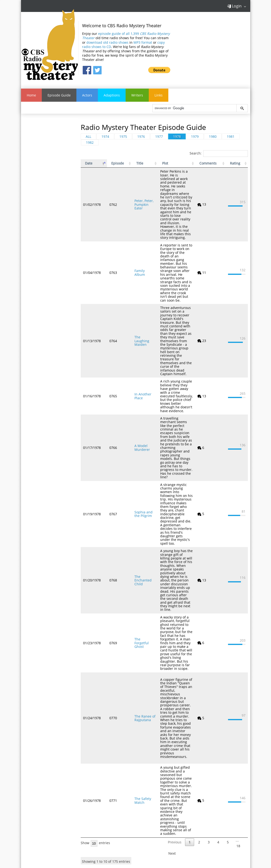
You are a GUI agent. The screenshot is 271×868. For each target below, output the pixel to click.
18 (238, 769)
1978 (177, 136)
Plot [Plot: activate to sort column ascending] (163, 163)
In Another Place (140, 365)
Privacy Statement (43, 826)
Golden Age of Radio (148, 810)
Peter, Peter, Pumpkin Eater (138, 199)
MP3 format (143, 42)
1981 (231, 136)
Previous (175, 765)
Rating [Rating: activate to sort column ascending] (232, 163)
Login (234, 6)
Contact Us (43, 814)
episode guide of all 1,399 (126, 36)
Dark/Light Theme (43, 832)
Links (159, 95)
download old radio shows (107, 42)
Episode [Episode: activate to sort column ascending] (114, 163)
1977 (159, 136)
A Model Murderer (135, 411)
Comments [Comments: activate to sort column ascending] (210, 163)
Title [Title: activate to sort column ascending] (132, 163)
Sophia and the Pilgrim (139, 470)
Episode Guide (59, 95)
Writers (137, 95)
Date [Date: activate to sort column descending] (89, 163)
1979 (195, 136)
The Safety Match (135, 727)
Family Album (138, 258)
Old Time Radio (77, 810)
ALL (88, 136)
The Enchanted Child (139, 529)
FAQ (43, 809)
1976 (141, 136)
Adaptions (112, 95)
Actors (87, 95)
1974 (105, 136)
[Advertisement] (50, 190)
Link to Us (43, 820)
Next (172, 776)
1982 (90, 143)
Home (31, 95)
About (43, 803)
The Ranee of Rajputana (137, 652)
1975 (123, 136)
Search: (219, 153)
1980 (213, 136)
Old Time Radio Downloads (135, 845)
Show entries (95, 766)
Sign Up (231, 814)
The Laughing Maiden (138, 317)
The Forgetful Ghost (137, 584)
